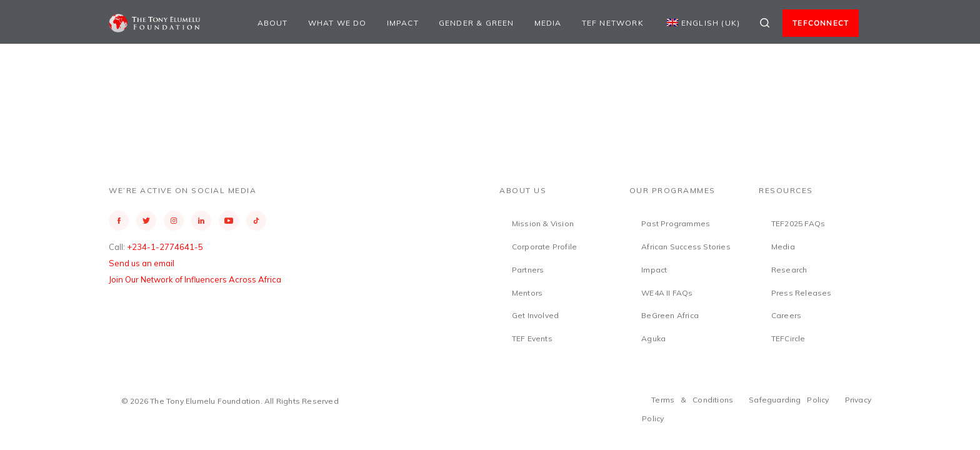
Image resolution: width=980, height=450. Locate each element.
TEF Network (613, 23)
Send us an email (142, 263)
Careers (786, 315)
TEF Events (532, 338)
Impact (403, 23)
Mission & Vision (543, 223)
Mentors (527, 293)
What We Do (337, 23)
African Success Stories (686, 247)
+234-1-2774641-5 (165, 247)
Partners (528, 270)
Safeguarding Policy (789, 400)
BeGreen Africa (670, 315)
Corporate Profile (544, 247)
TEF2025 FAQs (798, 223)
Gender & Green (477, 23)
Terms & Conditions (692, 400)
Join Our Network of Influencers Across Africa (195, 279)
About (273, 23)
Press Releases (802, 293)
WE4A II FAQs (667, 293)
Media (548, 23)
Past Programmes (676, 223)
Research (789, 270)
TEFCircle (788, 338)
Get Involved (535, 315)
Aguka (653, 338)
